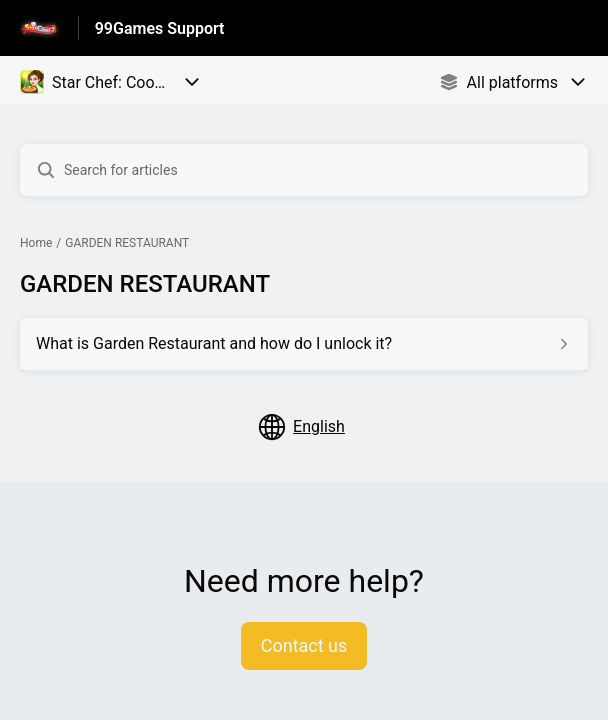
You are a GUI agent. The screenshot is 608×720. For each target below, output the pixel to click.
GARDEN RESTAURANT (127, 243)
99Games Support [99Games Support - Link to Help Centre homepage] (160, 28)
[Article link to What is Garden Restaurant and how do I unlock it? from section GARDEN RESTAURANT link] (304, 344)
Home (36, 243)
